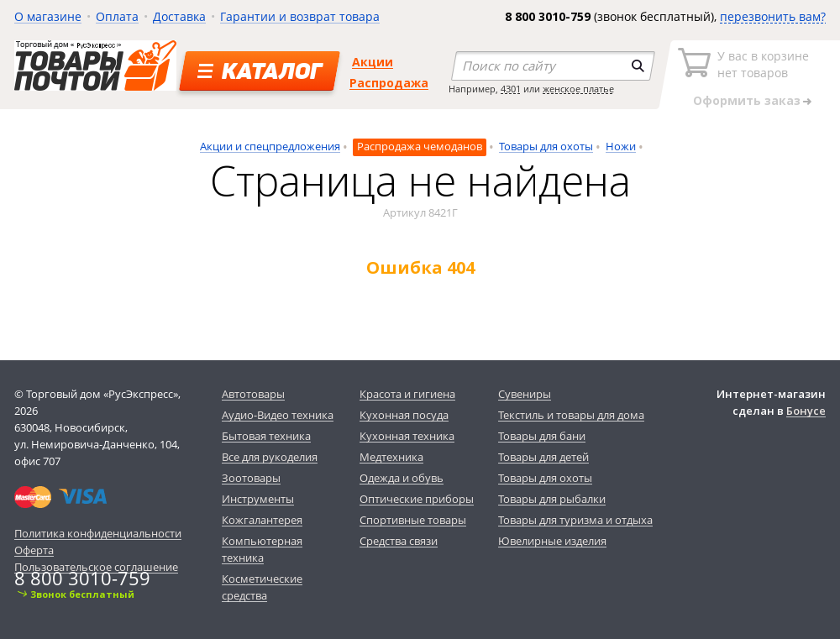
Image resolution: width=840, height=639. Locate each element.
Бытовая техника (266, 436)
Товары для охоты (546, 146)
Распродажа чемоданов (420, 146)
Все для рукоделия (270, 457)
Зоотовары (251, 478)
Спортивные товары (413, 520)
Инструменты (258, 499)
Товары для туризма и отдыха (575, 520)
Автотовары (253, 394)
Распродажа (389, 83)
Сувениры (525, 394)
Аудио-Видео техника (278, 415)
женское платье (578, 89)
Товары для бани (542, 436)
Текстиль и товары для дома (571, 415)
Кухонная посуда (404, 415)
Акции (373, 62)
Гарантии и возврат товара (300, 16)
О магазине (48, 16)
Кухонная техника (407, 436)
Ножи (621, 146)
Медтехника (391, 457)
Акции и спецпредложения (270, 146)
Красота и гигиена (407, 394)
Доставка (179, 16)
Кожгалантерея (262, 520)
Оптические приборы (417, 499)
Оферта (34, 550)
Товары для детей (543, 457)
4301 (511, 89)
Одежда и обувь (402, 478)
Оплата (117, 16)
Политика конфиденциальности (98, 533)
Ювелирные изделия (552, 541)
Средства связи (399, 541)
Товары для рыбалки (552, 499)
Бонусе (806, 411)
